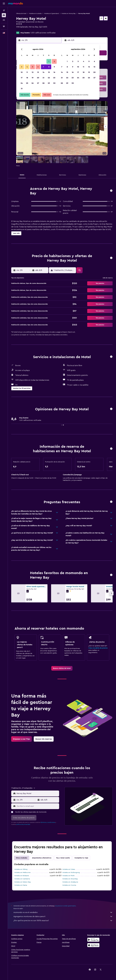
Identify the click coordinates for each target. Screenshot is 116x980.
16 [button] (54, 72)
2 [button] (54, 61)
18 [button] (27, 78)
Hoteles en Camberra (22, 879)
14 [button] (43, 72)
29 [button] (49, 83)
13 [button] (38, 72)
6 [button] (38, 67)
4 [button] (27, 67)
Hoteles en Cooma (69, 885)
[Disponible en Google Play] (93, 940)
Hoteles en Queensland (51, 13)
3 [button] (22, 67)
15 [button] (49, 72)
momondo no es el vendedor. (63, 912)
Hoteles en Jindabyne (70, 882)
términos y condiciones (48, 822)
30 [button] (54, 83)
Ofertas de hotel (21, 13)
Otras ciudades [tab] (22, 858)
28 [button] (43, 83)
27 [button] (38, 83)
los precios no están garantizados (65, 906)
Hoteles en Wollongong (71, 873)
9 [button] (54, 67)
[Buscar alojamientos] (4, 15)
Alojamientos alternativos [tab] (42, 858)
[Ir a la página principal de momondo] (16, 3)
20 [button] (38, 78)
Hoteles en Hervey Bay (69, 13)
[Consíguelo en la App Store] (93, 945)
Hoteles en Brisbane (22, 876)
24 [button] (22, 83)
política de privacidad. (23, 824)
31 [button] (22, 89)
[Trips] (4, 26)
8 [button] (49, 67)
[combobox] (37, 793)
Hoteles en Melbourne (22, 873)
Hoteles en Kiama (21, 885)
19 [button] (33, 78)
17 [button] (22, 78)
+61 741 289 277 (22, 30)
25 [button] (27, 83)
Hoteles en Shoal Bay (70, 879)
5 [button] (33, 67)
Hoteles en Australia (35, 13)
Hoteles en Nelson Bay (23, 882)
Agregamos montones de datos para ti (63, 916)
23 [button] (54, 78)
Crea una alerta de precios (98, 648)
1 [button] (49, 61)
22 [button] (49, 78)
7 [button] (43, 67)
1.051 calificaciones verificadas (43, 33)
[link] (62, 668)
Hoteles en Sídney (21, 869)
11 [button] (27, 72)
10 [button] (22, 72)
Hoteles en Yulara (69, 869)
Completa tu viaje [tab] (81, 858)
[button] (4, 4)
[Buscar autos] (4, 20)
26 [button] (33, 83)
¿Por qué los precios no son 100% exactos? (63, 921)
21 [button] (43, 78)
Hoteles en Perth (68, 876)
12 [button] (33, 72)
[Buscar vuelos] (4, 10)
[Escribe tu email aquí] (37, 806)
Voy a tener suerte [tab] (63, 858)
